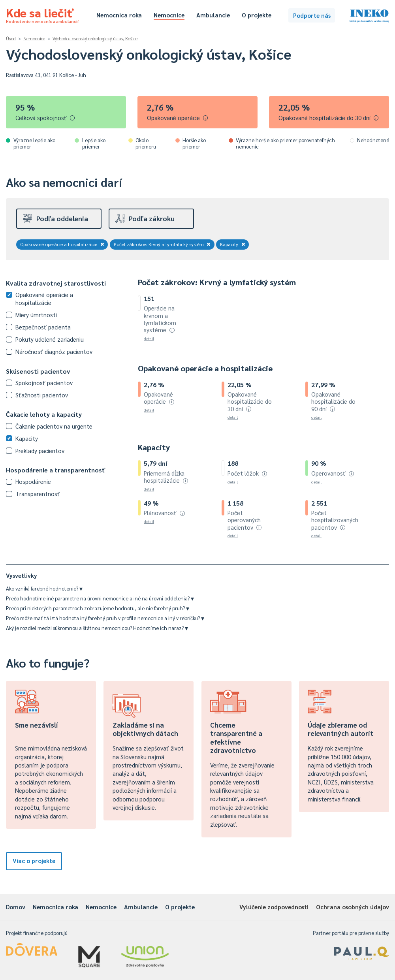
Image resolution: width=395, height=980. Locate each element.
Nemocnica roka (119, 15)
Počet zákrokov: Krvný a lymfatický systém (162, 244)
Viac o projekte (34, 861)
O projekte (257, 15)
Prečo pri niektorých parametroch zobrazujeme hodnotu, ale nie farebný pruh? (98, 608)
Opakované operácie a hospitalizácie (62, 244)
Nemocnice (169, 15)
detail (149, 338)
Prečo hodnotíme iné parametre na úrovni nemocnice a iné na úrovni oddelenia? (100, 598)
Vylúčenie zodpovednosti (274, 907)
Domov (16, 907)
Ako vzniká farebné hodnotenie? (44, 588)
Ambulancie (213, 15)
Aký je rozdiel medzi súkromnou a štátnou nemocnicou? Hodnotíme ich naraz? (97, 628)
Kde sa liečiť (42, 14)
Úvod (11, 39)
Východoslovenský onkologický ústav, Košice (95, 39)
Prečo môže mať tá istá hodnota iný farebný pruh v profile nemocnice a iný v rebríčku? (105, 618)
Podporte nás (312, 15)
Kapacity (233, 244)
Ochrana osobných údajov (353, 907)
